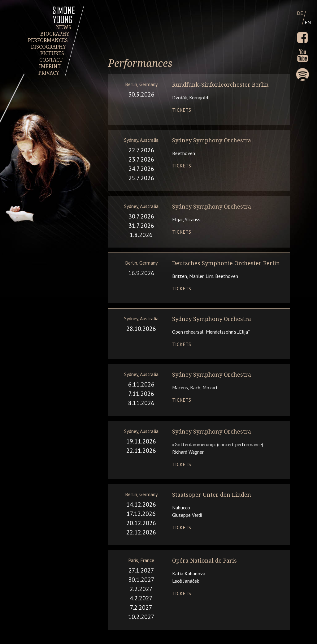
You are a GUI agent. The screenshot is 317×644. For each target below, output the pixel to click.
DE (300, 13)
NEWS (64, 27)
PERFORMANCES (48, 40)
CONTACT (51, 60)
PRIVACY (49, 73)
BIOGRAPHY (55, 34)
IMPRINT (50, 66)
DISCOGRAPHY (49, 47)
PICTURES (52, 53)
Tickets (182, 110)
